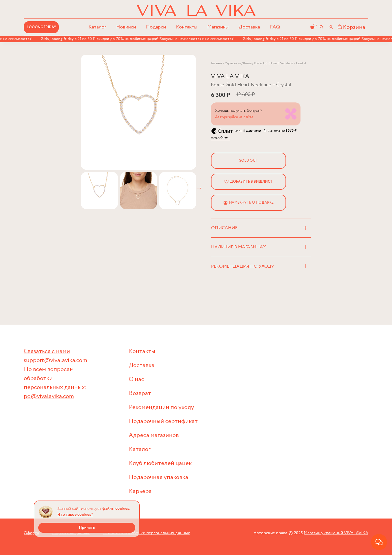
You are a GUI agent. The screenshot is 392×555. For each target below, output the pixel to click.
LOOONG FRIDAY (41, 27)
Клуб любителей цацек (160, 463)
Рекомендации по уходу (161, 407)
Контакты (187, 27)
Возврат (140, 393)
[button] (199, 188)
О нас (136, 379)
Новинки (126, 27)
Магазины (218, 27)
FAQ (275, 27)
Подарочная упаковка (158, 477)
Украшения (233, 63)
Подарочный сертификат (163, 421)
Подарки (156, 27)
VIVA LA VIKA (230, 77)
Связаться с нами (47, 351)
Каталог (140, 449)
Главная (217, 63)
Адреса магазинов (154, 435)
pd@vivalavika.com (49, 396)
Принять (87, 528)
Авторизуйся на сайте (234, 117)
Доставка (249, 27)
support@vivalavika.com (55, 360)
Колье (247, 63)
